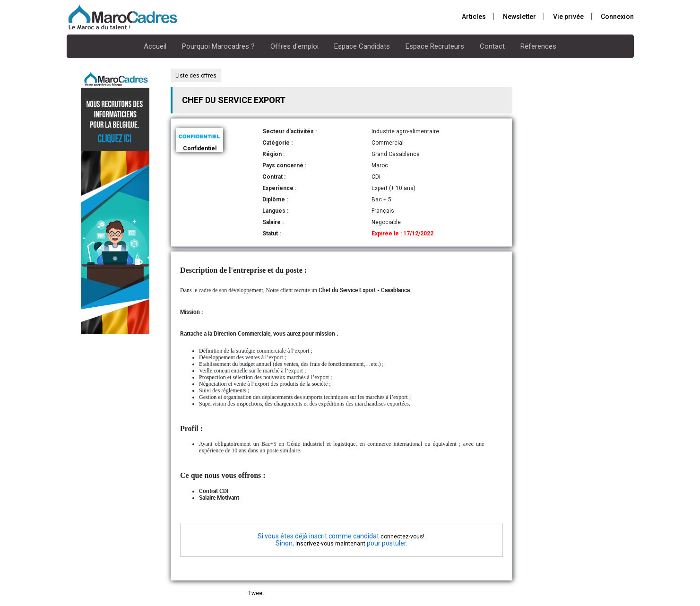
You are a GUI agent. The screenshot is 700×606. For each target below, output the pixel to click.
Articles (474, 17)
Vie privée (568, 17)
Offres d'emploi (294, 46)
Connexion (617, 17)
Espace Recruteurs (435, 46)
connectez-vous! (402, 537)
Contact (492, 46)
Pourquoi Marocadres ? (218, 46)
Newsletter (519, 17)
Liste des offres (196, 76)
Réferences (538, 46)
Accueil (155, 46)
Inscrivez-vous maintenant (330, 544)
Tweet (256, 593)
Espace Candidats (362, 46)
